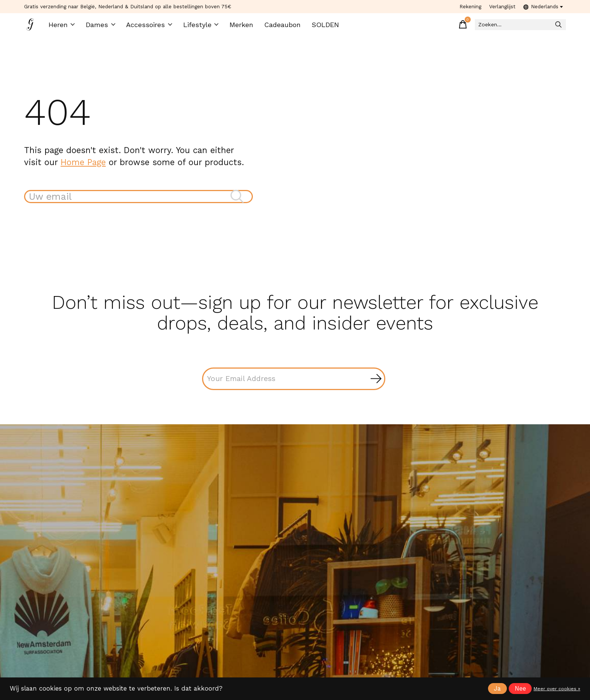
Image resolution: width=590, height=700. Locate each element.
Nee (520, 689)
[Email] (294, 384)
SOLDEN (318, 27)
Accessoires (148, 27)
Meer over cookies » (557, 689)
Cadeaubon (276, 27)
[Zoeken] (515, 27)
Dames (101, 27)
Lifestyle (197, 27)
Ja (497, 689)
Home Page (83, 166)
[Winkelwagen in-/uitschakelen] (451, 26)
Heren (63, 27)
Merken (236, 27)
